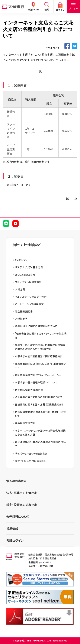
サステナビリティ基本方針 (29, 267)
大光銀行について (18, 516)
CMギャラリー (22, 260)
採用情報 (12, 529)
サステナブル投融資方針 (28, 282)
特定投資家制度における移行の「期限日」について (40, 414)
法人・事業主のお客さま (22, 493)
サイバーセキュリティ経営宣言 (31, 453)
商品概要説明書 (24, 311)
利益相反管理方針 (25, 423)
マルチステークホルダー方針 (31, 297)
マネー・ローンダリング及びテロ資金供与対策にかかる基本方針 (40, 433)
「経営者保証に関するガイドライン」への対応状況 (41, 335)
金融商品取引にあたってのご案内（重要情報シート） (40, 366)
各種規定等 (21, 319)
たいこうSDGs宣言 (25, 275)
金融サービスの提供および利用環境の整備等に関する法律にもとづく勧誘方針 (40, 347)
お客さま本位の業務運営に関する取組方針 (39, 356)
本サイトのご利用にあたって (30, 461)
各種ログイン (15, 540)
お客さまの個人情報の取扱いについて (36, 382)
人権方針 (20, 289)
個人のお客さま (16, 481)
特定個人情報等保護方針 (29, 390)
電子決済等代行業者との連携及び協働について (40, 444)
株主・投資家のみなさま (22, 505)
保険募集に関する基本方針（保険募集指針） (39, 404)
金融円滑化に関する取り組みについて (36, 326)
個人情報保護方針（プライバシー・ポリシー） (39, 375)
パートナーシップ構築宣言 (29, 304)
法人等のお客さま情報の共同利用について (39, 397)
